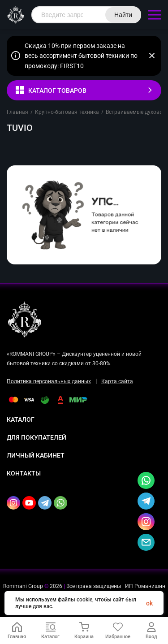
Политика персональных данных (49, 381)
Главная (17, 112)
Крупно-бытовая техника (67, 112)
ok (149, 603)
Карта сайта (117, 381)
